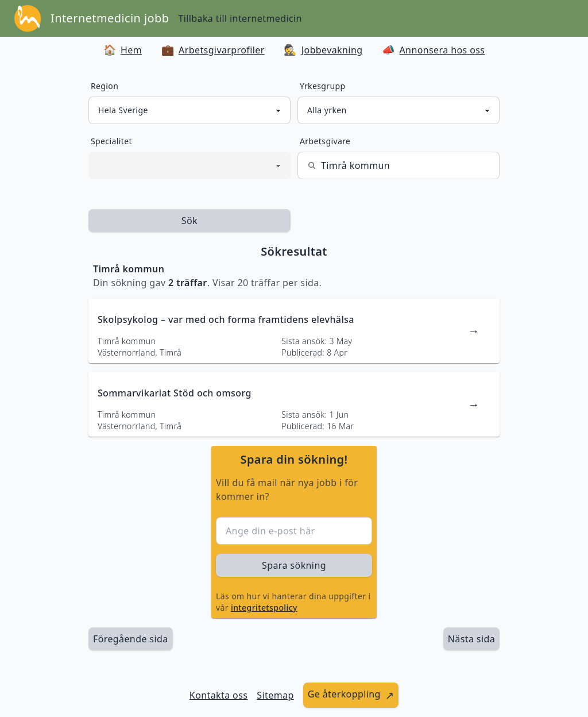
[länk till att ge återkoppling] (351, 695)
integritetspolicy (264, 608)
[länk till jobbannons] (294, 331)
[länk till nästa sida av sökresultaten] (471, 639)
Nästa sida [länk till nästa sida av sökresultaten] (471, 639)
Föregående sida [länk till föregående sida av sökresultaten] (131, 639)
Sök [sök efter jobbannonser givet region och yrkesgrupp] (189, 221)
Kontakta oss (219, 695)
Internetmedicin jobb (110, 18)
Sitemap (275, 695)
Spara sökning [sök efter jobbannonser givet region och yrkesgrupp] (294, 565)
